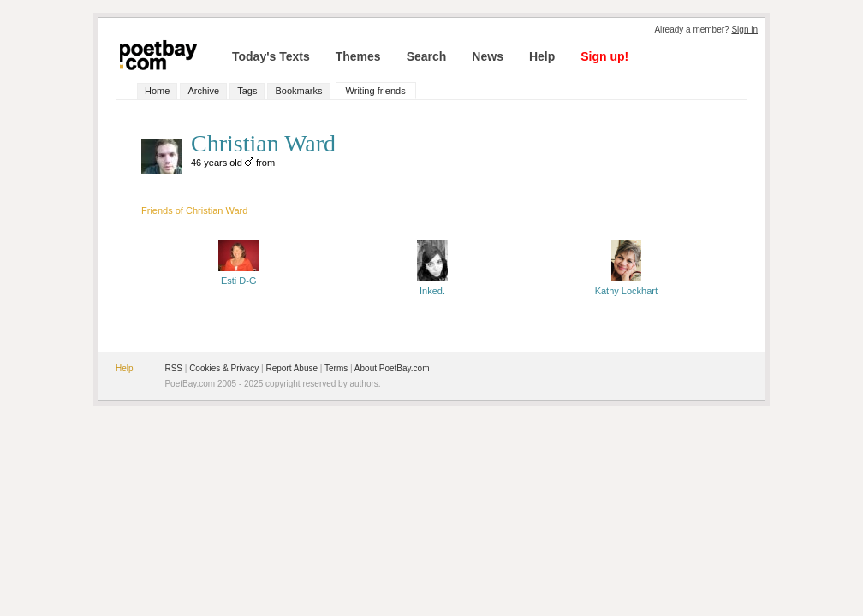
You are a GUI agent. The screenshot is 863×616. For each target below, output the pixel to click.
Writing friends (376, 91)
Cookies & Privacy (224, 368)
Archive (203, 91)
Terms (336, 368)
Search (427, 56)
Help (542, 56)
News (488, 56)
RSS (173, 368)
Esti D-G (239, 275)
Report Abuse (292, 368)
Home (157, 91)
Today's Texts (271, 56)
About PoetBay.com (392, 368)
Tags (247, 91)
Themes (358, 56)
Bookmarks (298, 91)
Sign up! (604, 56)
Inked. (432, 286)
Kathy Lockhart (626, 286)
